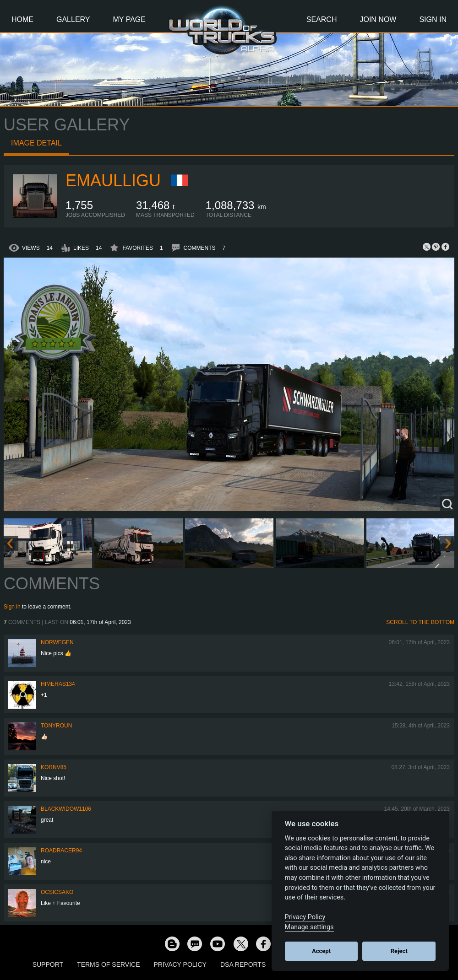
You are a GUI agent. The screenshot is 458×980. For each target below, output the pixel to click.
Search (322, 19)
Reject (399, 951)
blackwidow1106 (66, 809)
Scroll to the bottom (420, 622)
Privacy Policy (180, 964)
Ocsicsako (57, 892)
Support (48, 964)
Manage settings (309, 927)
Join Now (378, 19)
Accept (321, 951)
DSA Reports (243, 964)
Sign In (433, 19)
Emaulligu (113, 180)
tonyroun (56, 726)
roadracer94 (61, 851)
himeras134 (58, 684)
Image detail (36, 143)
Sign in (12, 607)
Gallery (73, 19)
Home (22, 19)
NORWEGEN (57, 642)
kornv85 (54, 767)
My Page (129, 19)
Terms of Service (108, 964)
